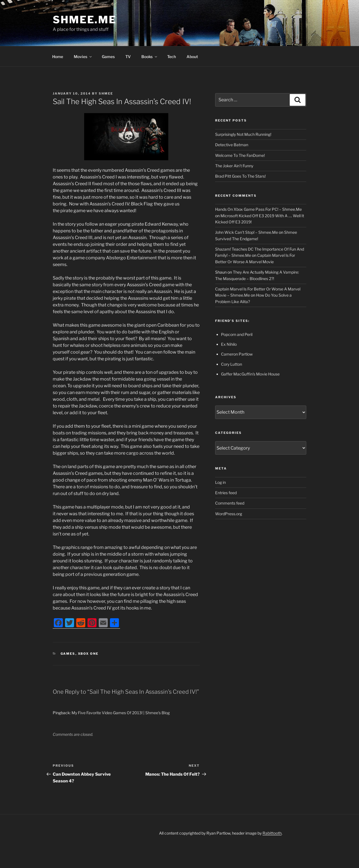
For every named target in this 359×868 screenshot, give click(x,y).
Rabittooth (272, 833)
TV (128, 57)
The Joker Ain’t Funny (234, 166)
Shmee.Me (85, 20)
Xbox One (88, 654)
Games (108, 57)
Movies (83, 57)
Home (58, 57)
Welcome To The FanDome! (240, 155)
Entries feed (226, 493)
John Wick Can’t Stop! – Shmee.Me (247, 232)
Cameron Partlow (237, 354)
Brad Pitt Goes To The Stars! (240, 176)
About (192, 57)
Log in (220, 482)
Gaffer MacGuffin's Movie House (250, 374)
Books (150, 57)
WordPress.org (229, 514)
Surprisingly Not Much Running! (243, 134)
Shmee (106, 93)
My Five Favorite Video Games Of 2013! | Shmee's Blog (121, 713)
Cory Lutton (232, 364)
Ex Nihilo (229, 344)
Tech (172, 57)
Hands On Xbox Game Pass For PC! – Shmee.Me (258, 209)
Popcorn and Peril (237, 334)
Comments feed (230, 503)
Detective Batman (232, 145)
